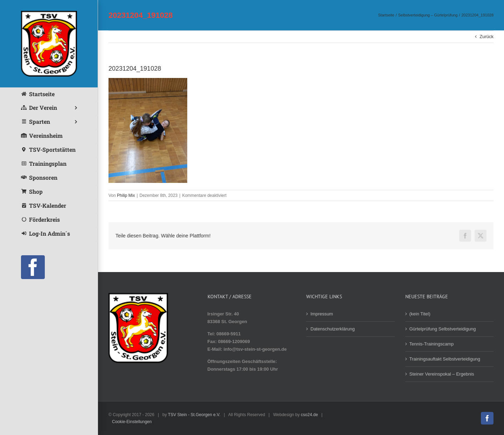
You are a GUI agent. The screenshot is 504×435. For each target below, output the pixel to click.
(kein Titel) (420, 314)
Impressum (322, 314)
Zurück (486, 37)
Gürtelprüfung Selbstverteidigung (443, 329)
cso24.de (310, 415)
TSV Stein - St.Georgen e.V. (194, 415)
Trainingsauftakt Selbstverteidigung (445, 359)
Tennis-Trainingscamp (432, 344)
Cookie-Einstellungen (132, 422)
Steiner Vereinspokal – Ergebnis (442, 374)
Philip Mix (126, 195)
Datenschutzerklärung (332, 329)
